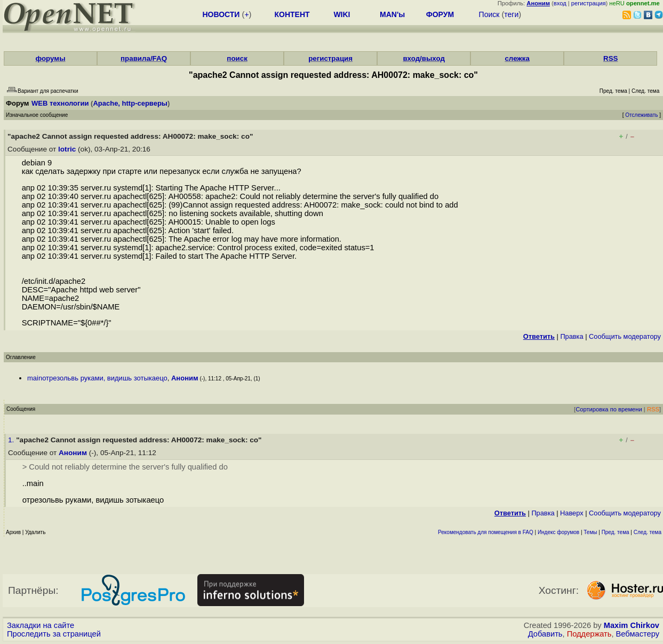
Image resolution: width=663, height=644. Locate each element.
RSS (610, 58)
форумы (50, 58)
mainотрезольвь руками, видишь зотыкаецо (97, 378)
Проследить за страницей (54, 634)
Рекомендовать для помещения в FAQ (486, 532)
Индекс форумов (558, 532)
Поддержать (589, 634)
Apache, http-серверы (130, 103)
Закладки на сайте (41, 625)
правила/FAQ (144, 58)
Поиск (489, 14)
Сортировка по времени (609, 409)
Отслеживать (641, 115)
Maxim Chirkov (632, 625)
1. (12, 440)
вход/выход (424, 58)
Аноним (185, 378)
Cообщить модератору (625, 336)
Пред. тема (616, 532)
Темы (590, 532)
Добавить (545, 634)
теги (511, 14)
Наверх (572, 513)
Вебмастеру (638, 634)
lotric (67, 149)
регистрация (589, 3)
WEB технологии (60, 103)
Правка (572, 336)
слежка (517, 58)
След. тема (648, 532)
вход (560, 3)
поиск (237, 58)
